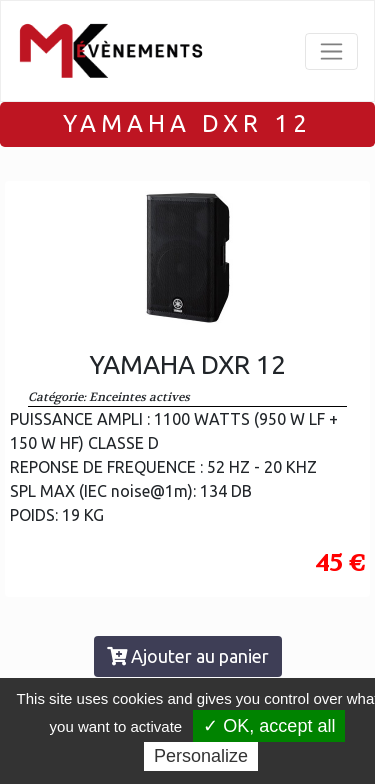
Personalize (201, 756)
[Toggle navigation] (331, 51)
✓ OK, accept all (269, 726)
